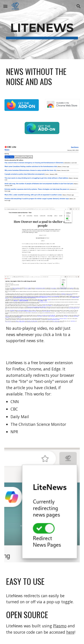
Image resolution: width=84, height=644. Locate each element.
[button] (5, 6)
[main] (42, 30)
